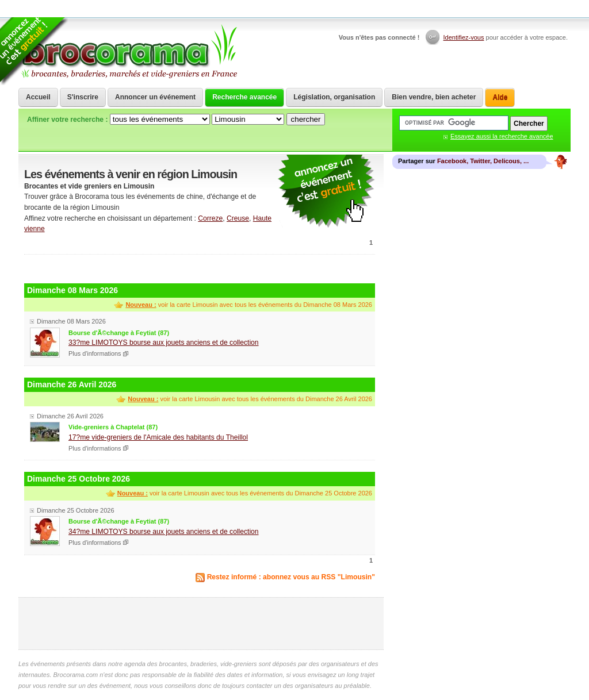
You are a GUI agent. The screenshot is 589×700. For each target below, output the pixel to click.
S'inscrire (83, 97)
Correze (210, 218)
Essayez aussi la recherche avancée (502, 136)
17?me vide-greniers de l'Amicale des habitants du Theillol (158, 437)
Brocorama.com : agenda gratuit (129, 52)
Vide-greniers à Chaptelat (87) (113, 427)
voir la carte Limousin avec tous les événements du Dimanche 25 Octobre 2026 (245, 493)
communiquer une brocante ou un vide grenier (326, 192)
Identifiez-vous (464, 37)
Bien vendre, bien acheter (434, 97)
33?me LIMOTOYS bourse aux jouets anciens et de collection (164, 343)
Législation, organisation (334, 97)
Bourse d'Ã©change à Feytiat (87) (119, 333)
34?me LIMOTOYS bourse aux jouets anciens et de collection (164, 532)
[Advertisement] (200, 268)
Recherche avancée (244, 97)
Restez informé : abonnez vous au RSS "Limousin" (291, 577)
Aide (500, 97)
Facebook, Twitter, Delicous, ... (483, 161)
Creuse (238, 218)
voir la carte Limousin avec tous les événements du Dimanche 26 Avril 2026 (250, 399)
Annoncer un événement (155, 97)
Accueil (38, 97)
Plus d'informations (95, 353)
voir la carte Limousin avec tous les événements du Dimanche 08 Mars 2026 (249, 305)
